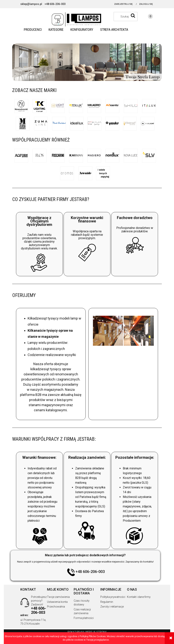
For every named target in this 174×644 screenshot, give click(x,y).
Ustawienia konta (57, 602)
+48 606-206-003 (90, 572)
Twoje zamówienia (58, 597)
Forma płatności (84, 618)
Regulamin (107, 602)
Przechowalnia (56, 607)
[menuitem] (33, 30)
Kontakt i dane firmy (139, 597)
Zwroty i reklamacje (112, 607)
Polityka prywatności (113, 597)
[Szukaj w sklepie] (127, 17)
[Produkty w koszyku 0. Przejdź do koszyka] (147, 17)
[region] (87, 62)
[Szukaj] (133, 16)
